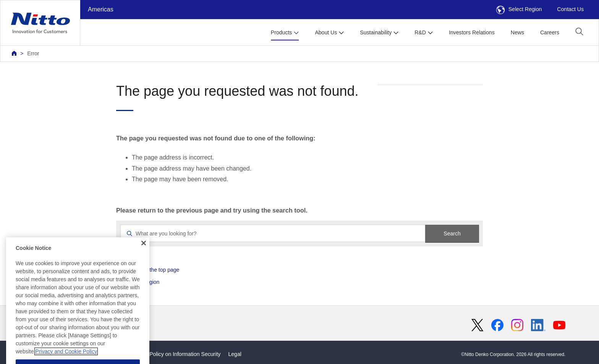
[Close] (144, 265)
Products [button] (282, 32)
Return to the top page (153, 270)
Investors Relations (472, 32)
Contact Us (570, 9)
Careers (550, 32)
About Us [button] (326, 32)
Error (33, 53)
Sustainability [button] (376, 32)
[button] (579, 31)
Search (452, 234)
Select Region (519, 9)
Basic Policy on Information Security (178, 354)
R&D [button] (420, 32)
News (517, 32)
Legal (235, 354)
